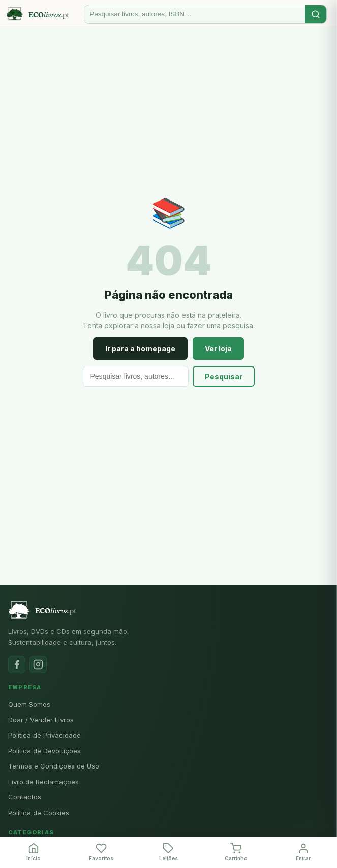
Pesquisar (224, 376)
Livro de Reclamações (43, 782)
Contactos (25, 797)
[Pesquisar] (195, 14)
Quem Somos (29, 704)
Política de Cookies (39, 813)
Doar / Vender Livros (41, 720)
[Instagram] (38, 664)
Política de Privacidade (44, 735)
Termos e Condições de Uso (54, 766)
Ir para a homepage (140, 348)
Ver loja (218, 348)
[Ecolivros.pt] (43, 14)
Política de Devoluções (44, 751)
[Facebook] (17, 664)
